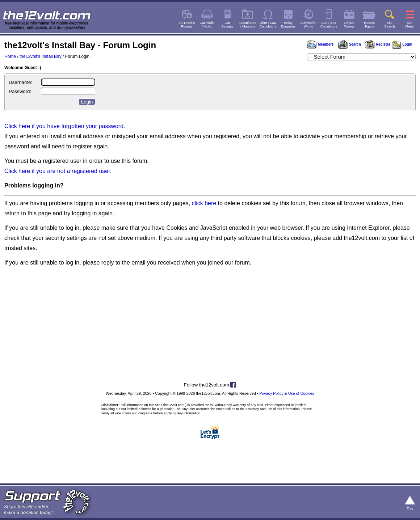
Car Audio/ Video (207, 25)
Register (378, 44)
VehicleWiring (349, 25)
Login (402, 44)
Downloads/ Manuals (248, 25)
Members (320, 44)
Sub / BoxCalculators (329, 25)
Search (349, 44)
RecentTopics (369, 25)
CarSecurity (227, 25)
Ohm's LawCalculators (268, 25)
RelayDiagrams (288, 25)
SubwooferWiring (309, 25)
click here (204, 203)
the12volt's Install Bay (41, 56)
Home (10, 56)
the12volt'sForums (187, 25)
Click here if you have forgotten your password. (65, 126)
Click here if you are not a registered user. (58, 171)
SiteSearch (390, 25)
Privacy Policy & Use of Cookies (287, 393)
